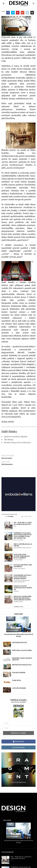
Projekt (20, 582)
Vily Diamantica (7, 464)
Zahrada (29, 548)
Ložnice (21, 602)
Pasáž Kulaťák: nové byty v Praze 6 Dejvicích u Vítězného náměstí (23, 577)
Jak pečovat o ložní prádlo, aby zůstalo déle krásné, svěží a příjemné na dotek (23, 598)
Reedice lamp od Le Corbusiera (17, 443)
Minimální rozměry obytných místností (22, 659)
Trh (23, 582)
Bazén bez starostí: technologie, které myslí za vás (23, 588)
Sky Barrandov (7, 458)
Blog (15, 526)
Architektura (18, 581)
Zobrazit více (19, 607)
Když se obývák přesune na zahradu (23, 545)
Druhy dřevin (17, 680)
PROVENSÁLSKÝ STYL (20, 643)
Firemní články (22, 548)
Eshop (15, 548)
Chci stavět (20, 540)
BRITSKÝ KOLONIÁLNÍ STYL (22, 665)
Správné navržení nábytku (16, 437)
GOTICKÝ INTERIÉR (19, 688)
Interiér (20, 560)
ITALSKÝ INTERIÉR (19, 673)
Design (15, 560)
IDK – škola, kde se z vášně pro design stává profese (23, 523)
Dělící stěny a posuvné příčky (22, 650)
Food (19, 568)
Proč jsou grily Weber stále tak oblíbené (23, 566)
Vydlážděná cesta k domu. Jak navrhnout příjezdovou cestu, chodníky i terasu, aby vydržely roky (23, 536)
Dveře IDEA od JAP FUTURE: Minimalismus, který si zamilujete (22, 556)
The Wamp (9, 440)
